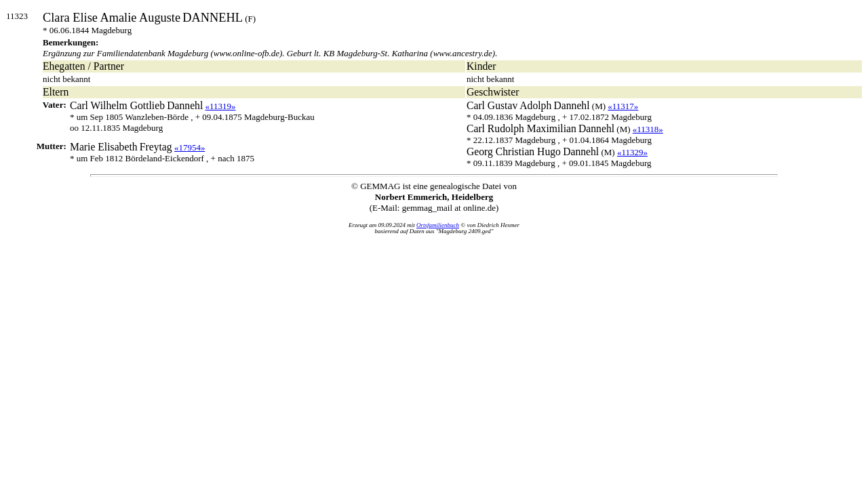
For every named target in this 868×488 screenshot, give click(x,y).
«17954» (190, 147)
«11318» (648, 129)
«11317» (623, 106)
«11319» (221, 106)
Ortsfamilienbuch (438, 225)
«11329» (632, 152)
